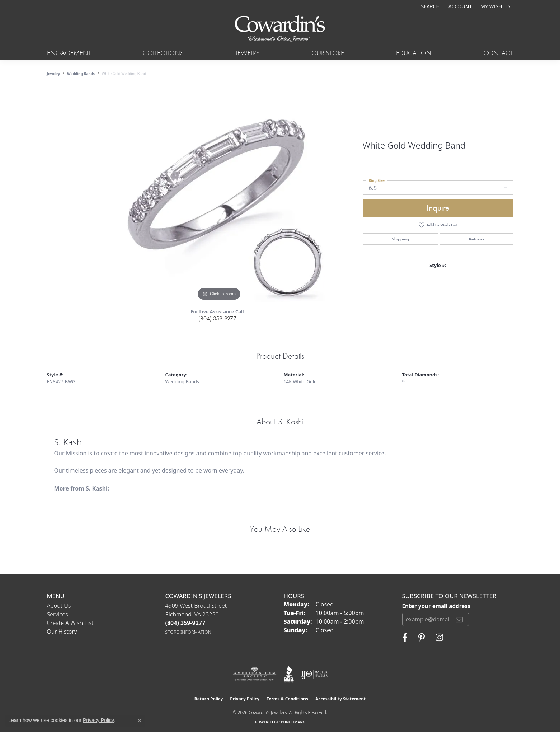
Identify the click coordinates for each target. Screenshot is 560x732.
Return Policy (209, 699)
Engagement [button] (69, 53)
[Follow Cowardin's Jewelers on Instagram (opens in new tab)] (439, 638)
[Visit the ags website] (255, 674)
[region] (219, 195)
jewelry (54, 74)
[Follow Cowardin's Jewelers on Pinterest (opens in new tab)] (422, 638)
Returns (476, 239)
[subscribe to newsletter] (459, 619)
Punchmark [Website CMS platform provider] (293, 722)
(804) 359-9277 (217, 318)
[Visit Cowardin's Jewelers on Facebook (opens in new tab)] (405, 638)
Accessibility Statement (340, 699)
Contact (498, 53)
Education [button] (414, 53)
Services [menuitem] (58, 614)
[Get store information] (189, 632)
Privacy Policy (245, 699)
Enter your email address (436, 606)
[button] (429, 6)
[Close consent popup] (140, 721)
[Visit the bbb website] (289, 674)
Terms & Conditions (287, 699)
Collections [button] (163, 53)
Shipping (400, 239)
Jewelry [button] (248, 53)
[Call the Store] (185, 623)
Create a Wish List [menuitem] (70, 623)
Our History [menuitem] (62, 632)
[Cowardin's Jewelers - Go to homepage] (280, 29)
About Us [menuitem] (59, 606)
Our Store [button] (328, 53)
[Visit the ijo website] (314, 674)
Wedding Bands (81, 74)
